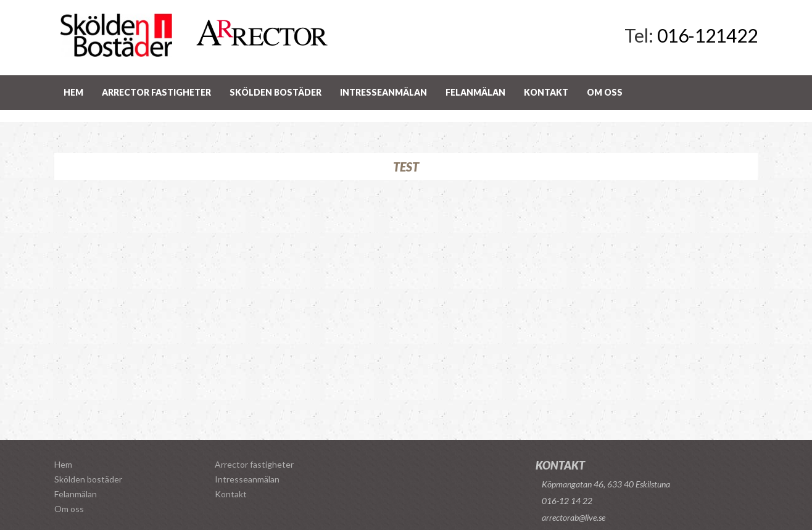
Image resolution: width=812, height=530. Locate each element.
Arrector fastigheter (156, 92)
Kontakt (546, 92)
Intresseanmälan (383, 92)
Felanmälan (475, 92)
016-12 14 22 (567, 501)
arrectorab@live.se (574, 517)
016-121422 (707, 35)
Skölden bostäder (275, 92)
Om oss (605, 92)
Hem (73, 92)
